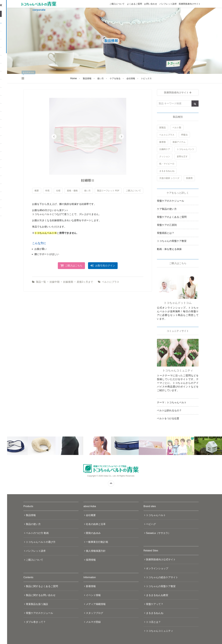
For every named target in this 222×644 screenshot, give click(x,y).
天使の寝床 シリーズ (169, 178)
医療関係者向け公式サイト (161, 559)
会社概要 (91, 515)
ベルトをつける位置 (168, 418)
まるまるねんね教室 (157, 595)
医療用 (189, 178)
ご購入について (117, 4)
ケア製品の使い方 (167, 209)
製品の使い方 (33, 524)
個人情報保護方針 (96, 551)
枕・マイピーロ (167, 164)
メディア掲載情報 (96, 604)
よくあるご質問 (134, 4)
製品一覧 (41, 282)
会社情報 (131, 78)
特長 (47, 191)
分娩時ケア (165, 149)
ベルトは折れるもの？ (169, 410)
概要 (37, 191)
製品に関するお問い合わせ (41, 595)
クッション (165, 156)
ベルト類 (177, 128)
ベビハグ (151, 524)
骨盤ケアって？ (155, 604)
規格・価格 (72, 191)
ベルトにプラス (111, 282)
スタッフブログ (95, 613)
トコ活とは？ (153, 622)
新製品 (162, 128)
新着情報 (91, 586)
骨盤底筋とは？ (166, 233)
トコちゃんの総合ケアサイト (162, 577)
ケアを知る (115, 78)
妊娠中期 (55, 282)
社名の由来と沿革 (96, 524)
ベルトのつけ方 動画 (37, 533)
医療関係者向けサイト (190, 4)
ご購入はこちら (74, 266)
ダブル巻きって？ (36, 622)
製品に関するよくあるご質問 (42, 586)
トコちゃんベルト (156, 515)
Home (74, 78)
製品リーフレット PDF (108, 191)
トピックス (146, 78)
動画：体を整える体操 (169, 249)
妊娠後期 (68, 282)
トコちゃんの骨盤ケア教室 (172, 241)
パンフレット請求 (168, 4)
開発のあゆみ (93, 533)
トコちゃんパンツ (185, 149)
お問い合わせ (151, 4)
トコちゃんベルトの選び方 (41, 542)
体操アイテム (179, 142)
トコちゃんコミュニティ (160, 631)
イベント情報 (93, 595)
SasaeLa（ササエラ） (158, 533)
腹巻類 (162, 142)
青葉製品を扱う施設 (37, 604)
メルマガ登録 (93, 622)
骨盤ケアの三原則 (167, 225)
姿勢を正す (182, 156)
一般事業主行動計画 (97, 542)
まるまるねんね (167, 171)
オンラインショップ (157, 568)
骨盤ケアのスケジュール (171, 201)
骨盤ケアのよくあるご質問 (172, 217)
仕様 (58, 191)
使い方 (101, 78)
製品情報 (87, 78)
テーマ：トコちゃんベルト (172, 402)
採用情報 (91, 560)
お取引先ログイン (105, 266)
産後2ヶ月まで (85, 282)
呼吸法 (184, 135)
